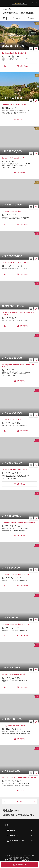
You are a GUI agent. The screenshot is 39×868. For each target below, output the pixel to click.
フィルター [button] (18, 18)
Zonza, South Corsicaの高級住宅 (14, 674)
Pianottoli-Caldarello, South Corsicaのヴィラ (18, 523)
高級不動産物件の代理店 (25, 815)
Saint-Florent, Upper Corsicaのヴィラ (16, 263)
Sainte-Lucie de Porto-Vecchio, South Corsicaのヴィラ (19, 314)
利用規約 (24, 860)
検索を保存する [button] (20, 865)
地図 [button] (5, 18)
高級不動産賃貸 (8, 815)
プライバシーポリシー (12, 860)
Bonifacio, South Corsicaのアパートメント (17, 574)
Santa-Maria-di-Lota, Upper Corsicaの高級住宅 (19, 777)
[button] (37, 3)
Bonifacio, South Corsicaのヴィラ (14, 53)
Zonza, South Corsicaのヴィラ (13, 158)
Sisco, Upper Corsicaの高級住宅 (14, 726)
